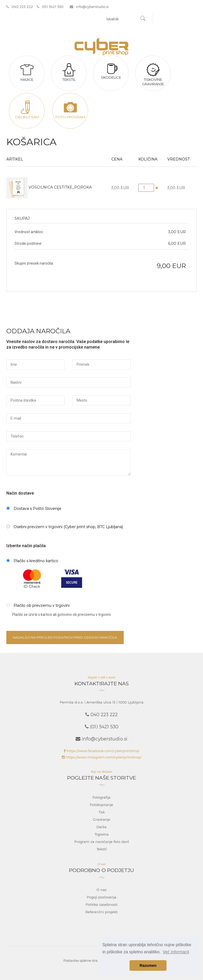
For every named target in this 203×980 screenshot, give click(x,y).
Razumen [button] (148, 965)
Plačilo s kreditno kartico (32, 561)
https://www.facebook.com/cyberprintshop (101, 751)
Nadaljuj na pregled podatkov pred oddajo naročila (65, 637)
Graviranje (102, 819)
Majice (27, 72)
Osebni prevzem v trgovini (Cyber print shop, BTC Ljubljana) (65, 527)
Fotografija (101, 797)
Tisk (102, 812)
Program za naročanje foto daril (102, 842)
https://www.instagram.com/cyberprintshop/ (102, 757)
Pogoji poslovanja (101, 897)
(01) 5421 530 (50, 7)
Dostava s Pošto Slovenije (34, 509)
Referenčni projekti (101, 912)
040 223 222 (20, 7)
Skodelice (111, 71)
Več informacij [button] (176, 952)
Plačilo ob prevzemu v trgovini (38, 606)
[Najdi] (143, 19)
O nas (101, 890)
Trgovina (102, 834)
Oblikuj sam (27, 110)
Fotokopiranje (101, 805)
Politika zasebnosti (101, 904)
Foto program (70, 110)
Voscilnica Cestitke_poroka (60, 187)
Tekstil (69, 72)
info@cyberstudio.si (89, 7)
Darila (101, 827)
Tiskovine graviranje (153, 75)
